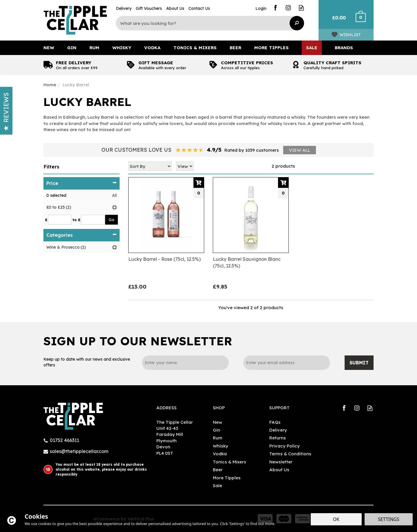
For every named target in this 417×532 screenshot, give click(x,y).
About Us (279, 470)
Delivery (278, 430)
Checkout (364, 20)
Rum (218, 438)
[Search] (206, 23)
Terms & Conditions (290, 454)
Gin (216, 430)
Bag (337, 20)
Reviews (6, 112)
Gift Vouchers (149, 8)
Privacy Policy (285, 446)
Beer (218, 470)
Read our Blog (301, 8)
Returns (278, 438)
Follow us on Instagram (288, 8)
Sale (217, 486)
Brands (344, 48)
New (217, 422)
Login (261, 8)
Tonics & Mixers (229, 462)
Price (82, 183)
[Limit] (185, 166)
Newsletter (281, 462)
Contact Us (199, 8)
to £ (76, 220)
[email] (287, 363)
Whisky (221, 446)
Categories (82, 235)
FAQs (275, 422)
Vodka (220, 454)
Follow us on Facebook (275, 8)
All (114, 195)
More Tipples (227, 478)
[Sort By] (150, 166)
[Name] (185, 363)
